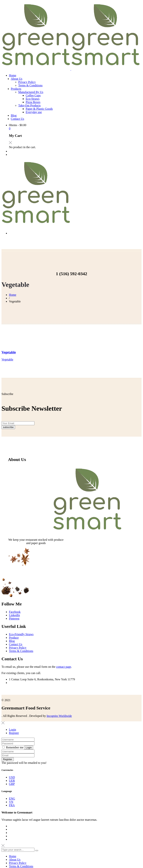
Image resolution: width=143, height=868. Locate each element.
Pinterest (14, 637)
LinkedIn (14, 634)
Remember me (13, 766)
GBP (12, 802)
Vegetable (9, 352)
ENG (12, 817)
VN (11, 820)
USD (12, 796)
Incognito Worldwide (59, 734)
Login (12, 748)
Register (14, 751)
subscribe (8, 446)
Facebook (15, 630)
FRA (12, 824)
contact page (63, 685)
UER (12, 799)
